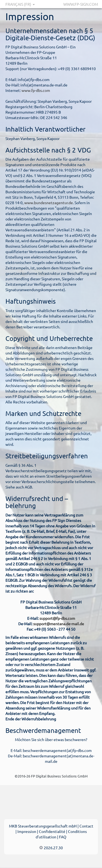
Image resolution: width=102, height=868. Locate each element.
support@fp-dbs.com (57, 618)
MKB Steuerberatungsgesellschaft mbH (43, 826)
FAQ (63, 837)
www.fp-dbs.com (36, 90)
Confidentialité (52, 831)
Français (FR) (20, 4)
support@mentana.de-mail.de (59, 624)
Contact (86, 826)
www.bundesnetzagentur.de (49, 203)
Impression (27, 831)
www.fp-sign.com (81, 4)
